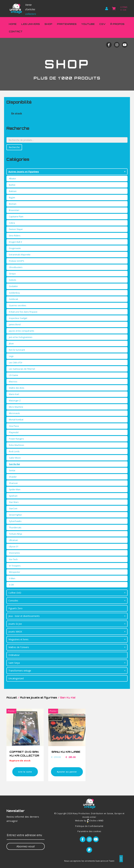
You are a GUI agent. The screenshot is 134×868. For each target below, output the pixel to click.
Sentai (12, 470)
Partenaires (67, 24)
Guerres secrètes (18, 305)
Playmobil (14, 432)
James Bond (15, 324)
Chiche (92, 821)
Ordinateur (14, 655)
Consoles (13, 601)
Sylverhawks (15, 521)
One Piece (14, 426)
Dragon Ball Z (15, 242)
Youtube (88, 24)
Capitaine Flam (16, 217)
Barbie (12, 185)
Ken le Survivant (17, 350)
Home (13, 24)
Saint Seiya (14, 663)
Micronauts (14, 413)
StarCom (13, 508)
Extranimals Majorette (20, 255)
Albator (12, 178)
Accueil (12, 698)
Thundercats (15, 527)
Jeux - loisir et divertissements (24, 616)
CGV (102, 24)
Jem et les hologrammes (21, 337)
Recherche (14, 147)
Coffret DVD (15, 593)
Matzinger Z (15, 401)
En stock (17, 113)
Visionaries (14, 553)
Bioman (13, 204)
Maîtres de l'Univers (19, 647)
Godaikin (13, 286)
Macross (13, 381)
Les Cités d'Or (16, 362)
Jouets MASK (15, 632)
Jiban (11, 343)
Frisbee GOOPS (17, 261)
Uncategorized (16, 678)
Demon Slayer (16, 229)
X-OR (11, 585)
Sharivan (13, 483)
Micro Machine (16, 407)
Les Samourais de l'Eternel (22, 369)
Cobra (12, 223)
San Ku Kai (14, 464)
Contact (16, 31)
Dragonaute (15, 248)
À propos (117, 24)
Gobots (13, 280)
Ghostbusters (16, 267)
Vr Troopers (15, 566)
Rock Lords (14, 451)
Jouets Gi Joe (15, 624)
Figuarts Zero (15, 608)
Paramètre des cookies (89, 831)
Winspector (14, 572)
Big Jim (12, 197)
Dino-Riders (15, 236)
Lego (11, 356)
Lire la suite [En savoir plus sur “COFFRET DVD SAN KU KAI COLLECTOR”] (25, 772)
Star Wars (14, 502)
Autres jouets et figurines (24, 172)
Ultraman (13, 540)
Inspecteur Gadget (18, 318)
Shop (48, 24)
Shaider (13, 477)
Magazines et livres (18, 639)
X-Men (12, 578)
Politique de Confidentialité (89, 826)
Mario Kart (14, 394)
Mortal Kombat (16, 420)
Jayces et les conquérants (22, 331)
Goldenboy (14, 293)
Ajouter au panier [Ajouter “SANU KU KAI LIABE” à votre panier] (67, 772)
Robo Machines (17, 445)
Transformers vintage (20, 671)
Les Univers (31, 24)
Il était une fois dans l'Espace (23, 312)
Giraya (12, 274)
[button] (26, 846)
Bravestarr (14, 210)
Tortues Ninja (15, 534)
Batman (13, 191)
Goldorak (14, 299)
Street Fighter (15, 515)
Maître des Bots (17, 388)
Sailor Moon (15, 458)
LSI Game (14, 375)
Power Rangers (16, 439)
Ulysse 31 (14, 546)
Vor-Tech (13, 559)
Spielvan (13, 496)
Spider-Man (15, 489)
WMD (101, 821)
